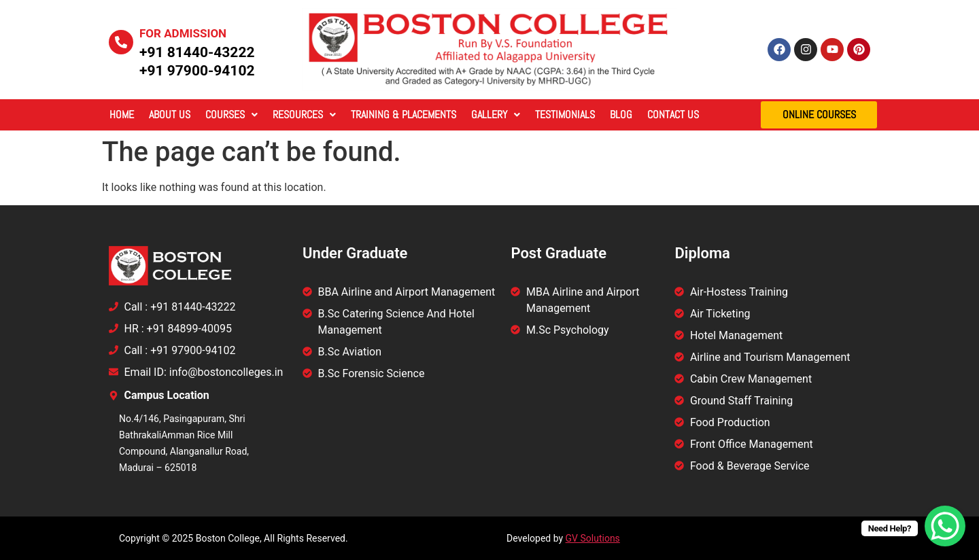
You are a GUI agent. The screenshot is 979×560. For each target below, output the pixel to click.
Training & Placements (403, 115)
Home (122, 115)
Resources (304, 115)
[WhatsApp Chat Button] (945, 526)
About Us (170, 115)
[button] (231, 115)
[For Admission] (121, 42)
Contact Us (673, 115)
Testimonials (565, 115)
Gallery (496, 115)
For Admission (183, 33)
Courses (231, 115)
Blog (621, 115)
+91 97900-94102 (197, 71)
